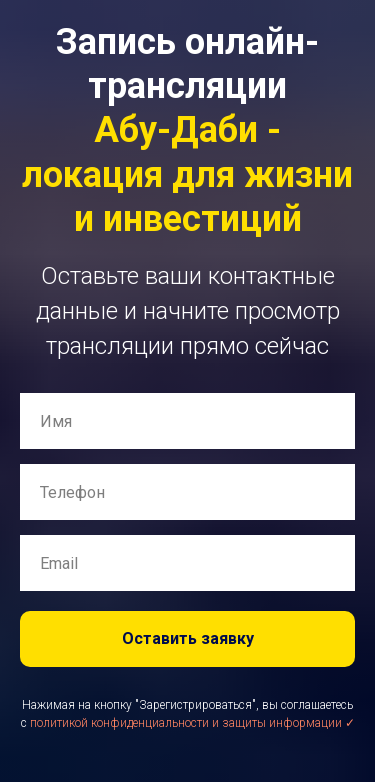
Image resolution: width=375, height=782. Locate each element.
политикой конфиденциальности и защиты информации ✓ (192, 723)
